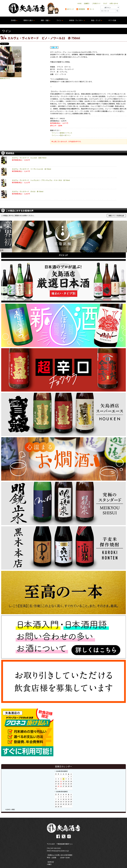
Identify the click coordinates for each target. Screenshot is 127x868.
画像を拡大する (5, 78)
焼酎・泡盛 (45, 20)
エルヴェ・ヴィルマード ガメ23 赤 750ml (28, 191)
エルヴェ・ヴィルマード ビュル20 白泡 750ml (29, 158)
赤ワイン (68, 135)
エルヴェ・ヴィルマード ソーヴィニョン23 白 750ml (31, 169)
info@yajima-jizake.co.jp (60, 850)
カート (91, 9)
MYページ (69, 9)
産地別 (62, 133)
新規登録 (80, 9)
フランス (69, 133)
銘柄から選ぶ (28, 20)
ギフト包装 (112, 20)
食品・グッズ (96, 20)
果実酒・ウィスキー (76, 20)
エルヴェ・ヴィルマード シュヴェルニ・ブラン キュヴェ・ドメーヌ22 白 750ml (41, 180)
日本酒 (13, 20)
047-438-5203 (56, 848)
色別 (61, 135)
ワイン (59, 20)
